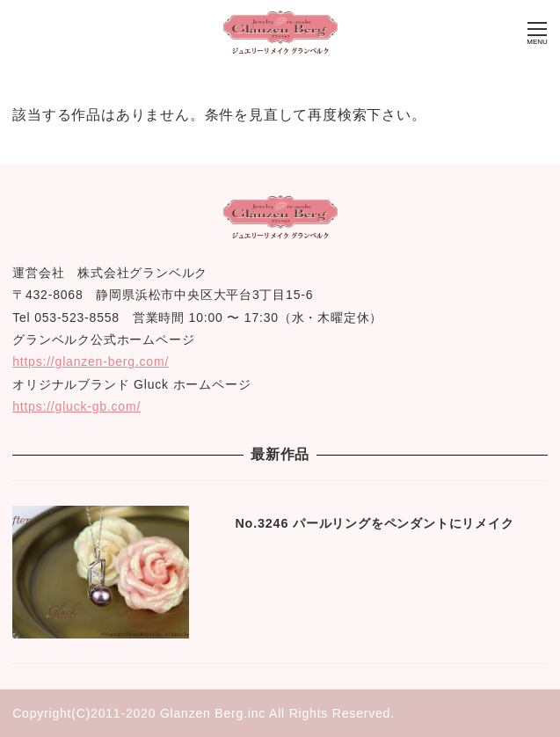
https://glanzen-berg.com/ (91, 361)
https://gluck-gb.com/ (76, 406)
